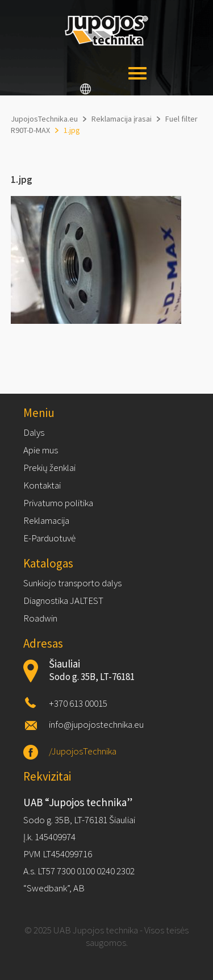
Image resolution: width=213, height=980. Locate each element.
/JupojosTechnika (83, 751)
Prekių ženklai (49, 468)
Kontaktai (42, 485)
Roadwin (40, 618)
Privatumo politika (58, 503)
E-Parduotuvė (49, 538)
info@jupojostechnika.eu (96, 724)
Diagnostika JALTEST (63, 600)
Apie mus (41, 450)
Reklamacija (46, 520)
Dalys (34, 432)
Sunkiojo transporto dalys (72, 583)
